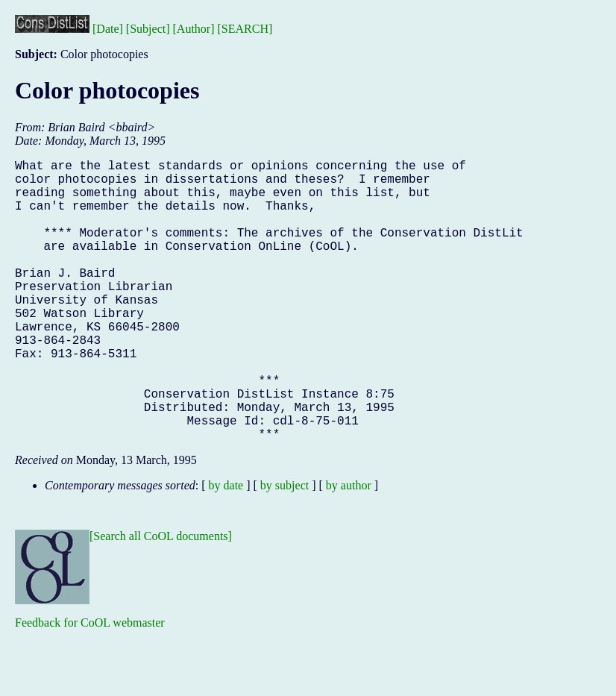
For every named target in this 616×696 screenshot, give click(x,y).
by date (226, 548)
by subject (285, 548)
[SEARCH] (245, 29)
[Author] (194, 29)
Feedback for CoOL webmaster (90, 685)
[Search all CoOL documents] (161, 599)
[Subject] (148, 29)
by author (349, 548)
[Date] (108, 29)
